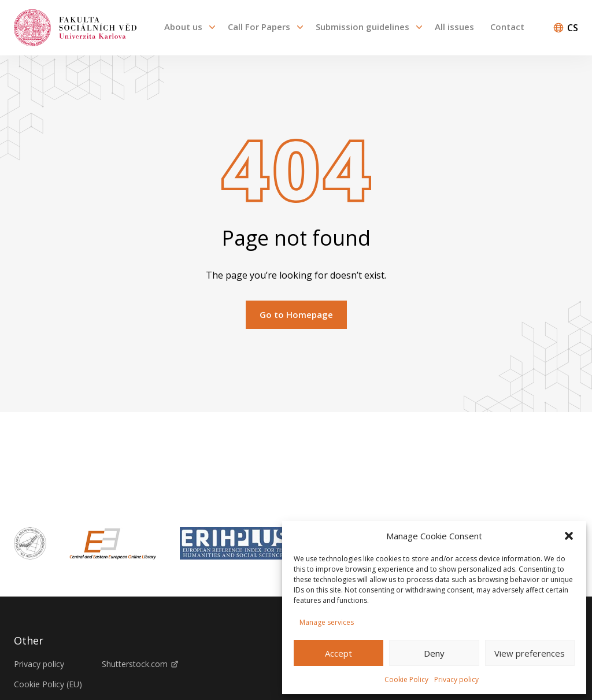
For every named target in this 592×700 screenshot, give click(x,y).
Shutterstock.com (140, 664)
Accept (338, 653)
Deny (434, 653)
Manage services (327, 622)
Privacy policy (456, 679)
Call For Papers (259, 27)
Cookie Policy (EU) (48, 684)
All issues (454, 27)
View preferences (530, 653)
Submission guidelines (362, 27)
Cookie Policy (406, 679)
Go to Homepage (296, 314)
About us (183, 27)
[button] (569, 536)
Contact (507, 27)
